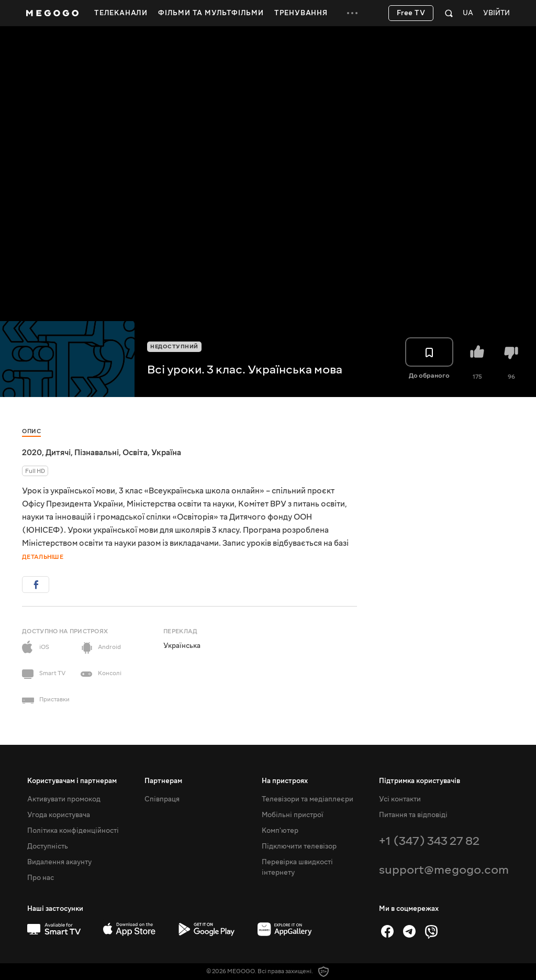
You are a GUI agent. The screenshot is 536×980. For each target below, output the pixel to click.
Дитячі (58, 453)
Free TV (411, 13)
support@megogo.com (444, 870)
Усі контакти (400, 799)
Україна (166, 453)
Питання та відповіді (413, 815)
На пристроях (285, 781)
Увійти (496, 13)
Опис (31, 431)
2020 (32, 453)
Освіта (135, 453)
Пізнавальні (97, 453)
